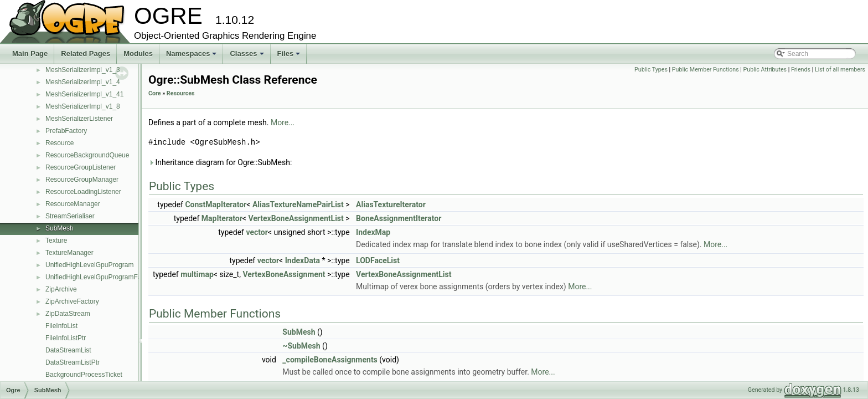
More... (283, 122)
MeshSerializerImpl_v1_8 (83, 106)
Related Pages (86, 53)
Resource (60, 143)
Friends (801, 70)
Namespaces (192, 57)
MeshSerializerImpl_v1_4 (83, 82)
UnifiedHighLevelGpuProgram (89, 265)
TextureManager (69, 253)
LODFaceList (378, 260)
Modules (138, 53)
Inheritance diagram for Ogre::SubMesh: (220, 162)
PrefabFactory (66, 131)
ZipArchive (61, 289)
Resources (181, 93)
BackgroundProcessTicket (84, 375)
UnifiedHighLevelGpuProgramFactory (100, 277)
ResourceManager (73, 204)
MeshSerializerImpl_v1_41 (84, 94)
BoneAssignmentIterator (399, 218)
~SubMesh (301, 346)
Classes (247, 57)
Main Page (30, 53)
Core (155, 93)
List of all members (840, 70)
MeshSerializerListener (79, 119)
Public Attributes (765, 70)
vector (257, 232)
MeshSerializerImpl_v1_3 (83, 70)
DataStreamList (68, 350)
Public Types (651, 70)
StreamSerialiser (70, 216)
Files (290, 57)
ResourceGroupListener (81, 167)
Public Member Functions (706, 70)
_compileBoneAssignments (330, 360)
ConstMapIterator (216, 204)
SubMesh (60, 228)
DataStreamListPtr (73, 362)
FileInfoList (61, 326)
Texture (56, 241)
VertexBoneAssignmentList (296, 218)
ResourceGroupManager (82, 180)
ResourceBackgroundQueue (87, 155)
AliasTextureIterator (391, 204)
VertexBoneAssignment (284, 274)
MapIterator (222, 218)
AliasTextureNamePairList (298, 204)
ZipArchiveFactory (72, 301)
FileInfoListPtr (66, 338)
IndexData (303, 260)
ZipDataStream (68, 314)
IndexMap (373, 232)
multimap (197, 274)
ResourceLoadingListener (83, 192)
